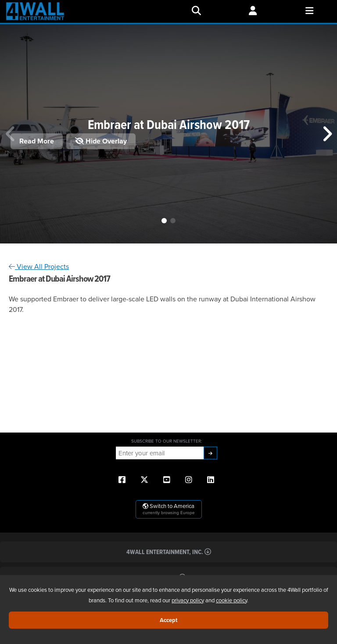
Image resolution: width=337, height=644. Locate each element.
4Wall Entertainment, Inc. (169, 552)
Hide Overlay (101, 141)
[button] (164, 221)
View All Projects (39, 266)
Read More (37, 141)
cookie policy (231, 600)
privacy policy (188, 600)
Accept (168, 620)
